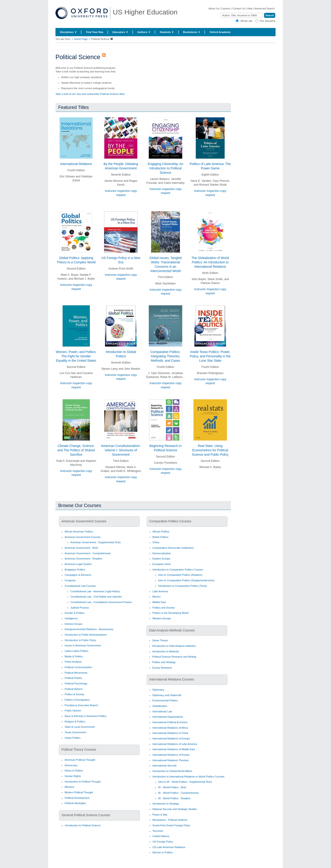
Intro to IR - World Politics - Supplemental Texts (185, 782)
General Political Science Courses (86, 815)
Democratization (162, 553)
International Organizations (168, 717)
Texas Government (75, 732)
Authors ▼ (144, 32)
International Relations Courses (172, 679)
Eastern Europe (161, 559)
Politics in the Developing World (170, 613)
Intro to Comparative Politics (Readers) (180, 575)
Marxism (69, 787)
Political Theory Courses (79, 750)
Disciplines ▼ (68, 32)
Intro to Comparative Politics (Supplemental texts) (186, 580)
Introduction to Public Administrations (86, 635)
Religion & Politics (75, 722)
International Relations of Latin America (175, 744)
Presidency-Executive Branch (81, 705)
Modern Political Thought (79, 792)
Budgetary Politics (75, 570)
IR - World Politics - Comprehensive (178, 793)
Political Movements (76, 673)
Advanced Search (265, 8)
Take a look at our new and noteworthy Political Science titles (90, 94)
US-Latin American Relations (169, 847)
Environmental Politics (165, 700)
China (156, 542)
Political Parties (73, 678)
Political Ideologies (75, 803)
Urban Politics (73, 738)
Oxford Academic (220, 32)
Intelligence (71, 618)
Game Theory (160, 640)
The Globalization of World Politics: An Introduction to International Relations (210, 262)
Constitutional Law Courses (80, 586)
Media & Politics (74, 656)
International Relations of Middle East (174, 749)
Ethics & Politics (74, 771)
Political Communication (78, 667)
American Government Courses (84, 521)
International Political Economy (170, 722)
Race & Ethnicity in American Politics (86, 716)
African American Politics (79, 532)
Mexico (156, 597)
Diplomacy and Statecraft (167, 695)
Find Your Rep (95, 32)
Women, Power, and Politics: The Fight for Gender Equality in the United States (76, 356)
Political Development (77, 798)
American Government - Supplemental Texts (95, 542)
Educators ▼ (120, 32)
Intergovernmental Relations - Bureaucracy (89, 629)
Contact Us (239, 8)
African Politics (161, 532)
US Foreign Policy (163, 842)
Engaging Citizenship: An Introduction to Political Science (166, 168)
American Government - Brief (81, 548)
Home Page (81, 39)
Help (250, 8)
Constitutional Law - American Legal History (95, 591)
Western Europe (162, 618)
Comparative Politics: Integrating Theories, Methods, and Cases (166, 356)
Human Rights (73, 776)
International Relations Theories (171, 760)
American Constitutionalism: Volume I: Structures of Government (121, 450)
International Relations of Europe (171, 738)
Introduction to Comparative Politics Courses (178, 570)
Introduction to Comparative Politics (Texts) (183, 586)
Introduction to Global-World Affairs (172, 771)
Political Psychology (76, 683)
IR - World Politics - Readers (174, 798)
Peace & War (160, 815)
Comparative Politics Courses (170, 521)
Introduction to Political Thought (83, 782)
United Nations (161, 836)
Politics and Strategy (164, 662)
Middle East (159, 602)
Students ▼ (167, 32)
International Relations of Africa (170, 728)
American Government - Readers (83, 559)
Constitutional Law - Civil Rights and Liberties (96, 597)
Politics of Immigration (77, 700)
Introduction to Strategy (166, 804)
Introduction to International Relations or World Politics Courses (188, 777)
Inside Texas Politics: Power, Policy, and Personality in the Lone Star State (210, 356)
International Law (162, 711)
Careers (226, 8)
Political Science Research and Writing (174, 657)
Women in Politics (163, 852)
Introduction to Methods (166, 651)
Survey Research (162, 668)
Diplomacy (158, 690)
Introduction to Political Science (83, 825)
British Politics (160, 537)
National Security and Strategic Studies (175, 809)
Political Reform (74, 689)
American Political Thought (80, 760)
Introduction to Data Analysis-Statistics (174, 646)
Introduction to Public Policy (80, 640)
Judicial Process (80, 608)
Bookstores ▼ (192, 32)
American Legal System (78, 564)
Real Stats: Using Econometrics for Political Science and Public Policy (210, 450)
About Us (214, 8)
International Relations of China (170, 733)
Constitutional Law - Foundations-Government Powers (101, 602)
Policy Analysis (73, 662)
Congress (70, 580)
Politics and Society (164, 608)
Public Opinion (73, 711)
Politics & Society (74, 694)
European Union (162, 564)
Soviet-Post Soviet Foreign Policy (171, 825)
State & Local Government (80, 727)
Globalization (160, 706)
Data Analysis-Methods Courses (172, 630)
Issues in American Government (83, 645)
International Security (164, 766)
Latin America (160, 591)
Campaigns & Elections (78, 575)
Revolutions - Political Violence (170, 820)
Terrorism (158, 831)
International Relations (76, 164)
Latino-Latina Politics (76, 651)
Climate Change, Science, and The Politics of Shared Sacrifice (76, 450)
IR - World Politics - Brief (172, 787)
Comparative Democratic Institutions (173, 548)
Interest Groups (73, 624)
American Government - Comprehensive (88, 553)
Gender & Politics (74, 613)
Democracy (71, 765)
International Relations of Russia (171, 755)
